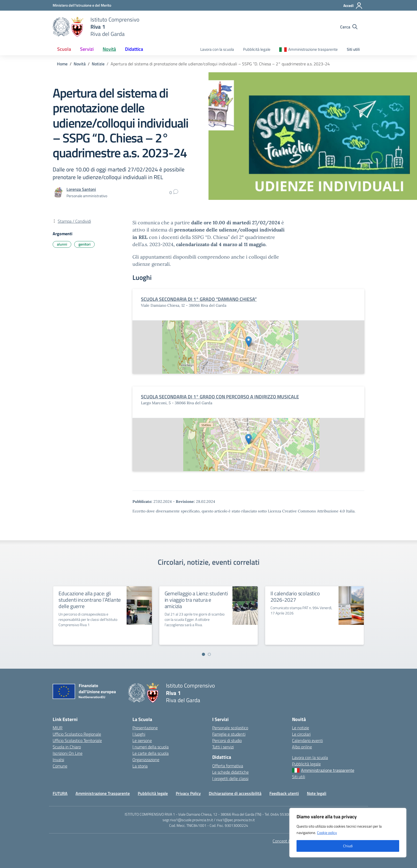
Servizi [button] (87, 49)
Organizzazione (146, 760)
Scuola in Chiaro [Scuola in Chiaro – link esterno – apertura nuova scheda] (67, 747)
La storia (140, 766)
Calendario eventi (307, 740)
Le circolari (301, 734)
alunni (62, 244)
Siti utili (353, 49)
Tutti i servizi (223, 747)
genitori (84, 244)
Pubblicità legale (257, 49)
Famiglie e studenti (229, 734)
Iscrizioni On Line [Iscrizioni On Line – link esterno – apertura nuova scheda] (68, 753)
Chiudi (348, 846)
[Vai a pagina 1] (203, 654)
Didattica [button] (134, 49)
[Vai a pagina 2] (209, 654)
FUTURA (60, 793)
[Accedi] (353, 6)
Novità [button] (109, 49)
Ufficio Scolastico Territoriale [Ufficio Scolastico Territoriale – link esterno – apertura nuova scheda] (77, 740)
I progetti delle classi (230, 778)
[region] (348, 833)
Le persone (142, 740)
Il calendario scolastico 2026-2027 (295, 597)
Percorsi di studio (227, 740)
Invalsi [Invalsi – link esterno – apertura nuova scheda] (58, 760)
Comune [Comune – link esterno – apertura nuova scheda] (60, 766)
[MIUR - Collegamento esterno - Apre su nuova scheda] (82, 5)
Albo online (302, 747)
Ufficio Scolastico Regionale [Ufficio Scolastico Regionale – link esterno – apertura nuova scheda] (77, 734)
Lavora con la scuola (217, 49)
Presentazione (145, 728)
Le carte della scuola (151, 753)
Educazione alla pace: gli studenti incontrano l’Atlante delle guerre (90, 600)
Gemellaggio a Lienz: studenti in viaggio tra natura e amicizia (196, 600)
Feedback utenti (284, 793)
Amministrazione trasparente (313, 49)
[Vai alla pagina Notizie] (98, 64)
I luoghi (139, 734)
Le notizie (301, 728)
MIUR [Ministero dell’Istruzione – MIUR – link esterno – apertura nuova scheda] (58, 728)
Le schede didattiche (230, 772)
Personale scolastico (230, 728)
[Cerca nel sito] (349, 27)
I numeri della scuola (151, 747)
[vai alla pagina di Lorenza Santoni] (81, 189)
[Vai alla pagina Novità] (80, 64)
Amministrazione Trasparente (103, 793)
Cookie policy (327, 833)
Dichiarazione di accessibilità (235, 793)
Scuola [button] (64, 49)
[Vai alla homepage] (68, 27)
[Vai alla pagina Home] (62, 64)
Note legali (317, 793)
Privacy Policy (188, 793)
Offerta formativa (228, 766)
